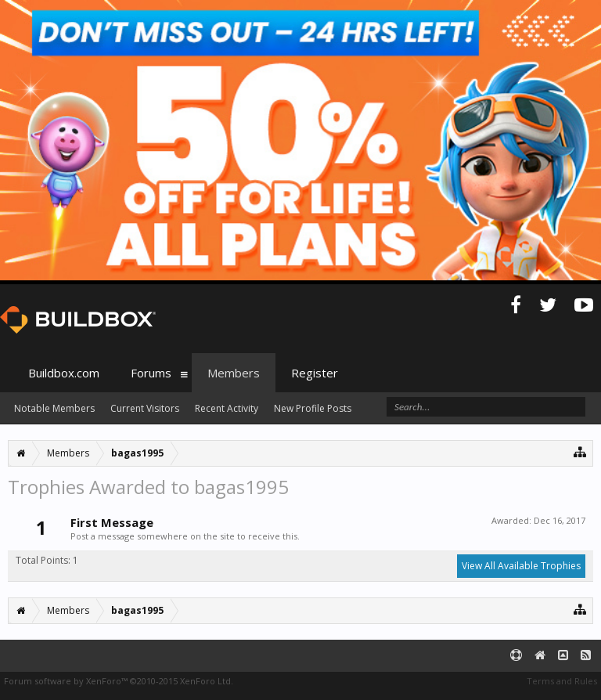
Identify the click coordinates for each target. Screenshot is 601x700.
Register (315, 373)
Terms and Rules (562, 681)
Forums (151, 373)
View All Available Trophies (521, 566)
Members (234, 373)
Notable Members (54, 408)
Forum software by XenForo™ (119, 681)
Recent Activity (227, 408)
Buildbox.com (64, 373)
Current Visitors (145, 408)
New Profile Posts (313, 408)
